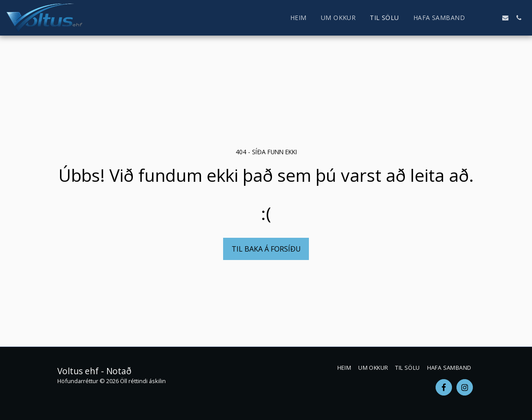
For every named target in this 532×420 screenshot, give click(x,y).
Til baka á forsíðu (266, 249)
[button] (479, 18)
